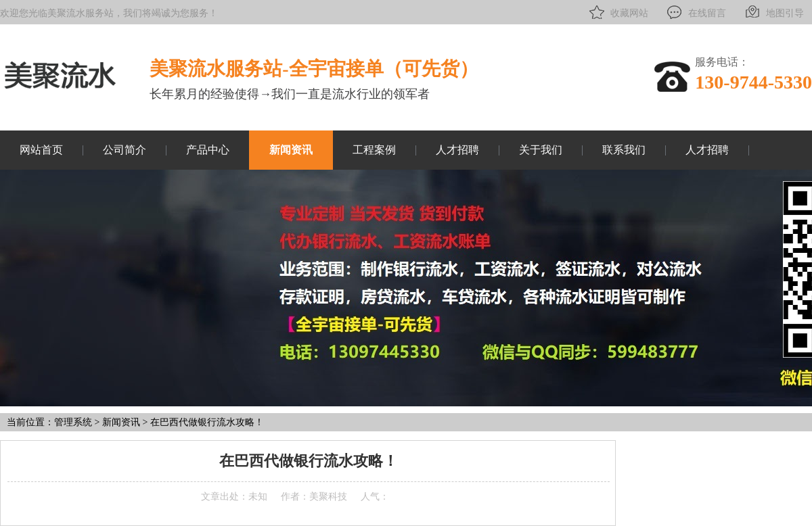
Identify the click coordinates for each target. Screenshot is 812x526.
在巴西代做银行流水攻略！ (207, 422)
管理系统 (73, 422)
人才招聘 (457, 150)
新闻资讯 (291, 150)
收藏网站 (617, 12)
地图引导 (773, 12)
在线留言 (695, 12)
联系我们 (624, 150)
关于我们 (541, 150)
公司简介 (125, 150)
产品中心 (208, 150)
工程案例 (374, 150)
